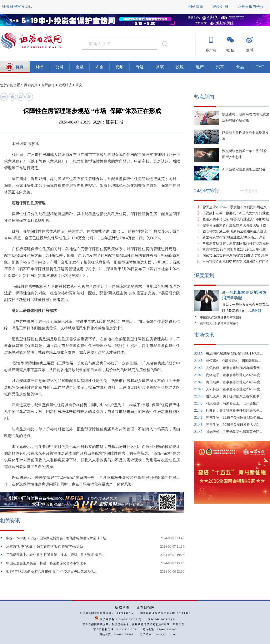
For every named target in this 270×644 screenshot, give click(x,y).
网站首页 (196, 7)
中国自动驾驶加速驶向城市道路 (221, 317)
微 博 (250, 50)
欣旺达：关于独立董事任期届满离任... (234, 410)
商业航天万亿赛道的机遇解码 (219, 323)
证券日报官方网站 (17, 7)
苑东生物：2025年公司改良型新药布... (234, 418)
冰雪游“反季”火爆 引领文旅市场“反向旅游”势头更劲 (45, 546)
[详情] (257, 311)
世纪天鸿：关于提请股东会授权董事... (234, 396)
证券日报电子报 (251, 7)
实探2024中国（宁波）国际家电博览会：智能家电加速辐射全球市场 (56, 538)
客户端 (211, 50)
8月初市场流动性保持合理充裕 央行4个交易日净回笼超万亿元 (52, 572)
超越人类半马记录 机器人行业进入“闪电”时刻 (236, 219)
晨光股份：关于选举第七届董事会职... (234, 432)
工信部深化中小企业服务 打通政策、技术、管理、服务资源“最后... (55, 555)
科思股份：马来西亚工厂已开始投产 (233, 403)
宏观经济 (65, 85)
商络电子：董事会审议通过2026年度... (234, 375)
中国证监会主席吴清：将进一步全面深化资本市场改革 (46, 563)
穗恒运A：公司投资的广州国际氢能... (234, 361)
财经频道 (48, 85)
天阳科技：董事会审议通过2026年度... (234, 389)
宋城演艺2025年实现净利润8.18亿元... (234, 354)
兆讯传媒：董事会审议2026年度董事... (234, 368)
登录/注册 (220, 7)
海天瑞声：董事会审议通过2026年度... (234, 382)
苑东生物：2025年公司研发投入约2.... (234, 425)
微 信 (230, 50)
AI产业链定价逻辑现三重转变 (244, 169)
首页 (19, 67)
